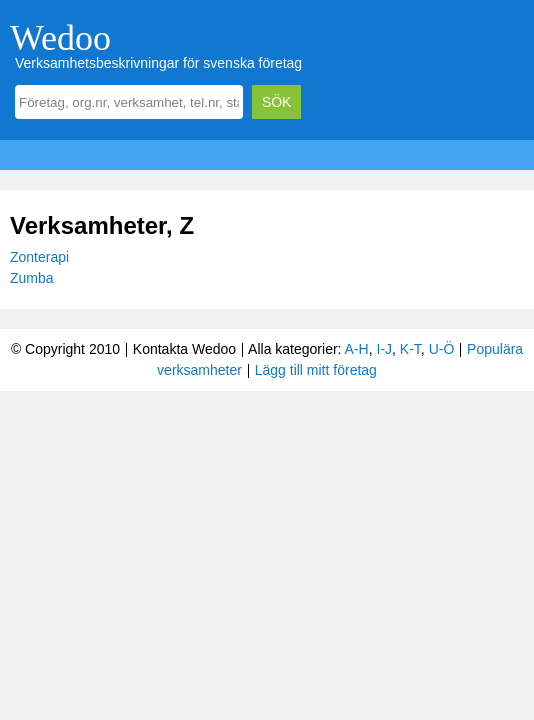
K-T (410, 349)
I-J (385, 349)
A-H (357, 349)
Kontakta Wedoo (184, 349)
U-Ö (442, 349)
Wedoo (60, 38)
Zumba (32, 278)
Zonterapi (39, 257)
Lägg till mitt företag (316, 370)
